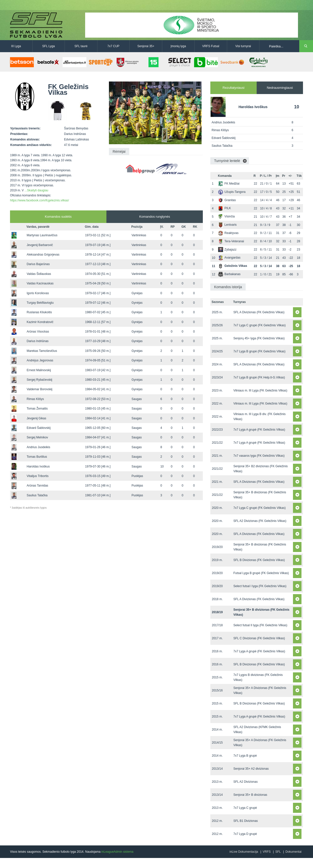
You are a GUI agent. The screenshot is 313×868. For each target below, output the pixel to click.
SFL (278, 852)
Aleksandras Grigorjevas (43, 255)
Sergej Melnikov (37, 437)
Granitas (227, 200)
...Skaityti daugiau (36, 190)
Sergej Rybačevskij (39, 380)
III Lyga (16, 46)
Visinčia (226, 216)
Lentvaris (227, 225)
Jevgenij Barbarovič (40, 245)
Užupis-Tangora (232, 192)
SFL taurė (81, 46)
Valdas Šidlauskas (39, 274)
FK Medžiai (229, 184)
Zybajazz (227, 250)
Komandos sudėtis (58, 217)
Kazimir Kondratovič (40, 322)
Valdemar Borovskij (39, 389)
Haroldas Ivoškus (38, 466)
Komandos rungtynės (155, 217)
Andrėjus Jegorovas (40, 360)
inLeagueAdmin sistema (117, 852)
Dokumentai (293, 852)
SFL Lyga (49, 46)
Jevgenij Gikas (36, 418)
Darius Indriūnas (37, 341)
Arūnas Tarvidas (37, 486)
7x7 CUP (113, 46)
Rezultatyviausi (233, 88)
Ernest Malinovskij (39, 370)
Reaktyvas (228, 233)
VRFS (267, 852)
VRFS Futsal (211, 46)
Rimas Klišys (35, 399)
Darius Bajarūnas (38, 264)
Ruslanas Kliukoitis (39, 312)
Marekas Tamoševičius (42, 351)
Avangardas (229, 258)
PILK (224, 208)
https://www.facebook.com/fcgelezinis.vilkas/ (39, 200)
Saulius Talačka (37, 495)
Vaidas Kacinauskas (40, 283)
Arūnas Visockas (38, 332)
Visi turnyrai (243, 46)
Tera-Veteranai (231, 241)
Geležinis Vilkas (233, 266)
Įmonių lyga (178, 46)
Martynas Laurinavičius (42, 235)
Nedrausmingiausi (280, 88)
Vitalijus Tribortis (37, 476)
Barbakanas (229, 274)
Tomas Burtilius (37, 457)
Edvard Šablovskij (38, 428)
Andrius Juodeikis (38, 447)
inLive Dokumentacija (244, 852)
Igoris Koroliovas (38, 293)
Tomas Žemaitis (37, 409)
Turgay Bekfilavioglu (40, 303)
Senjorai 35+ (146, 46)
